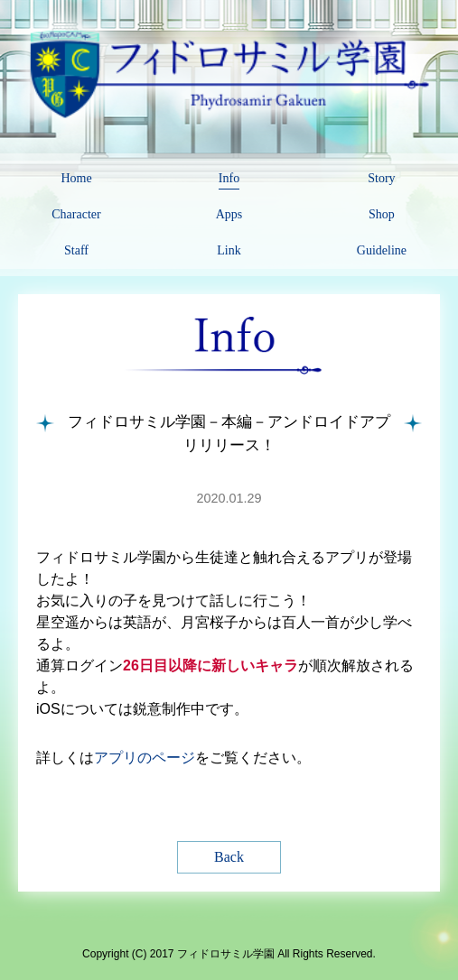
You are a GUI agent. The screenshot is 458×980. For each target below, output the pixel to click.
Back (229, 857)
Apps (229, 214)
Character (76, 214)
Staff (76, 250)
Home (76, 178)
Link (229, 250)
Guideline (382, 250)
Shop (382, 214)
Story (381, 178)
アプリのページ (145, 758)
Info (229, 178)
